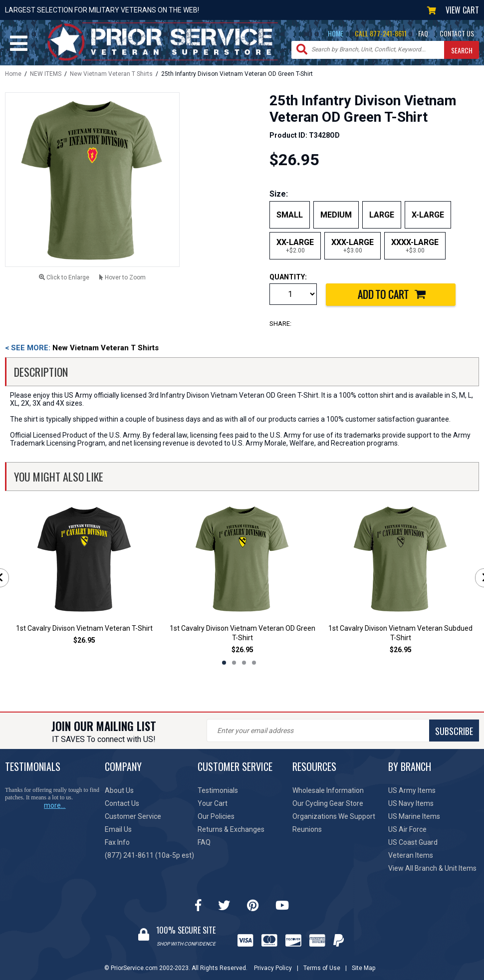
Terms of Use (322, 968)
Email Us (118, 829)
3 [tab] (244, 663)
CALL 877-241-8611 (381, 33)
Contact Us (122, 803)
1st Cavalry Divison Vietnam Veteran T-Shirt (84, 628)
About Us (119, 790)
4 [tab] (254, 663)
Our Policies (216, 816)
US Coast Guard (413, 842)
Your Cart (213, 803)
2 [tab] (234, 663)
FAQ (423, 33)
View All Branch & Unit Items (432, 868)
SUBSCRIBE (454, 731)
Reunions (307, 829)
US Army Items (412, 790)
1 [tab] (224, 663)
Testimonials (218, 790)
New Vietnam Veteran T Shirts (111, 74)
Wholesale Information (328, 790)
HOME (336, 33)
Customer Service (133, 816)
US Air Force (407, 829)
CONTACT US (457, 33)
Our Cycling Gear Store (328, 803)
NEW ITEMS (46, 74)
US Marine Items (414, 816)
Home (13, 74)
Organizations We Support (334, 816)
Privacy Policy (273, 968)
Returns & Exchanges (231, 829)
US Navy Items (411, 803)
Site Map (363, 968)
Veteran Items (411, 855)
